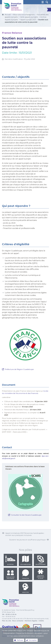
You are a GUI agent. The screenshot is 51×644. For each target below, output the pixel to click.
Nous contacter (18, 621)
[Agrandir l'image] (25, 345)
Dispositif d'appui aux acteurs (41, 574)
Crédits (41, 621)
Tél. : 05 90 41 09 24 (9, 614)
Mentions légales (31, 621)
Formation (25, 574)
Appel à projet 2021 (28, 20)
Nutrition (10, 560)
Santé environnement (41, 560)
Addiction (25, 588)
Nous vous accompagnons (24, 15)
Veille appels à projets (29, 17)
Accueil (8, 15)
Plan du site (6, 621)
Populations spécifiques (10, 574)
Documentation (25, 560)
